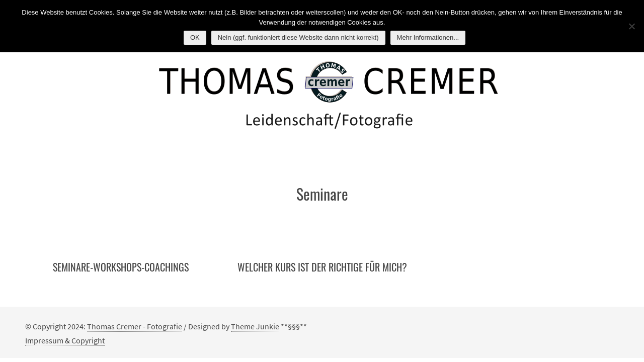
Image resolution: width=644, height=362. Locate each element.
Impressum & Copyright (65, 340)
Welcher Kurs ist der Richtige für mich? (322, 267)
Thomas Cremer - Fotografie (135, 326)
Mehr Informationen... (428, 37)
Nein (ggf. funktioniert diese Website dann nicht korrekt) (298, 37)
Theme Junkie (255, 326)
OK (195, 37)
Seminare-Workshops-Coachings (121, 267)
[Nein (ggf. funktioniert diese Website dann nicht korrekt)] (631, 26)
